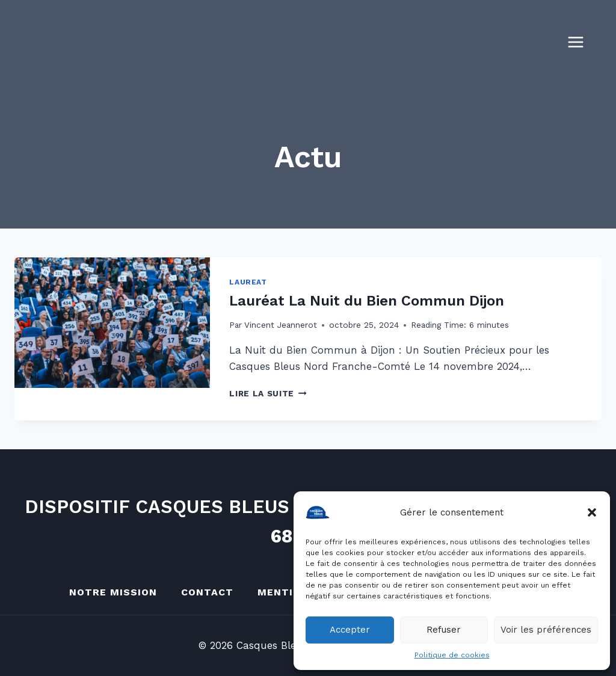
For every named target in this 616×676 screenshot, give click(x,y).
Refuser (444, 630)
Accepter (350, 630)
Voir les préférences (546, 630)
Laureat (248, 282)
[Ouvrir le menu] (582, 42)
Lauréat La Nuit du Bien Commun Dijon (367, 301)
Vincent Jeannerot (281, 325)
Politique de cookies (452, 655)
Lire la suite (268, 393)
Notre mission (113, 592)
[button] (592, 512)
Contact (207, 592)
